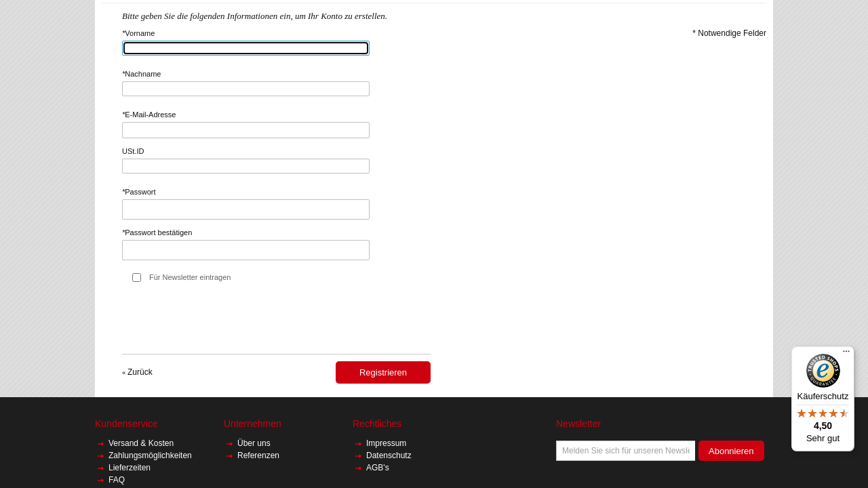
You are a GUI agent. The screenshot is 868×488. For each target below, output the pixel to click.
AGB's (378, 468)
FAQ (117, 480)
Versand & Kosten (142, 443)
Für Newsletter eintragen (190, 277)
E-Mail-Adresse (149, 115)
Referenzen (258, 455)
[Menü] (846, 354)
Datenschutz (389, 455)
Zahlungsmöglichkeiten (150, 455)
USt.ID (133, 151)
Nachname (141, 74)
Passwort (139, 192)
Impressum (386, 443)
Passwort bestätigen (157, 232)
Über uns (255, 443)
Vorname (138, 33)
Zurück (137, 372)
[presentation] (225, 321)
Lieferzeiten (130, 468)
